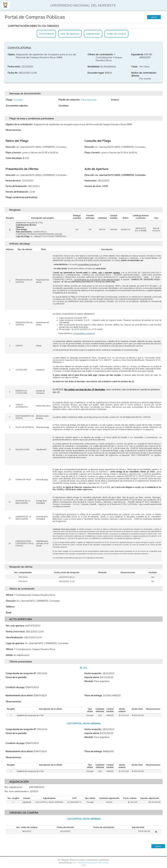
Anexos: (115, 100)
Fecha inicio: (14, 67)
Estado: (10, 655)
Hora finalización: (15, 637)
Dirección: (11, 601)
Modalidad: (94, 67)
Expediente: (137, 54)
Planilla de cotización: (69, 100)
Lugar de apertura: (15, 643)
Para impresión (89, 100)
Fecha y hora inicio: (15, 632)
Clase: (135, 67)
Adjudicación (93, 34)
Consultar (18, 100)
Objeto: (11, 54)
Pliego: (9, 100)
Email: (9, 613)
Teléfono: (10, 607)
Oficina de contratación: (100, 54)
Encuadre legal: (96, 73)
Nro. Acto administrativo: (17, 791)
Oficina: (10, 595)
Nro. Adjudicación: (14, 787)
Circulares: (64, 106)
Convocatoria (46, 34)
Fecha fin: (13, 73)
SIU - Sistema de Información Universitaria (91, 863)
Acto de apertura (70, 34)
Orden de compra (116, 34)
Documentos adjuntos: (17, 106)
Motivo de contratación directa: (144, 74)
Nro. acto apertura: (15, 626)
